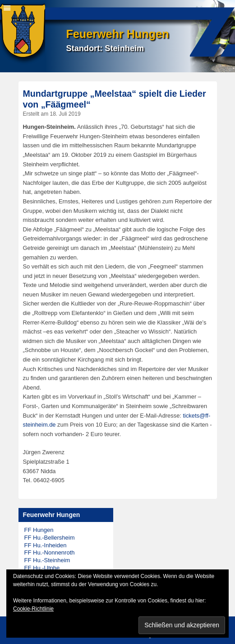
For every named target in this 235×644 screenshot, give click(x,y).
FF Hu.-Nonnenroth (50, 552)
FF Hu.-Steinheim (47, 560)
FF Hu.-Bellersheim (50, 538)
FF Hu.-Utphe (42, 568)
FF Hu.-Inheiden (46, 545)
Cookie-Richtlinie (33, 609)
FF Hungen (39, 530)
